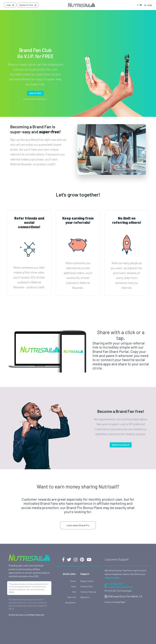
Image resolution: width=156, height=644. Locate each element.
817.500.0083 (114, 584)
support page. (112, 578)
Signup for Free (28, 5)
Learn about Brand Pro (78, 525)
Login (10, 5)
